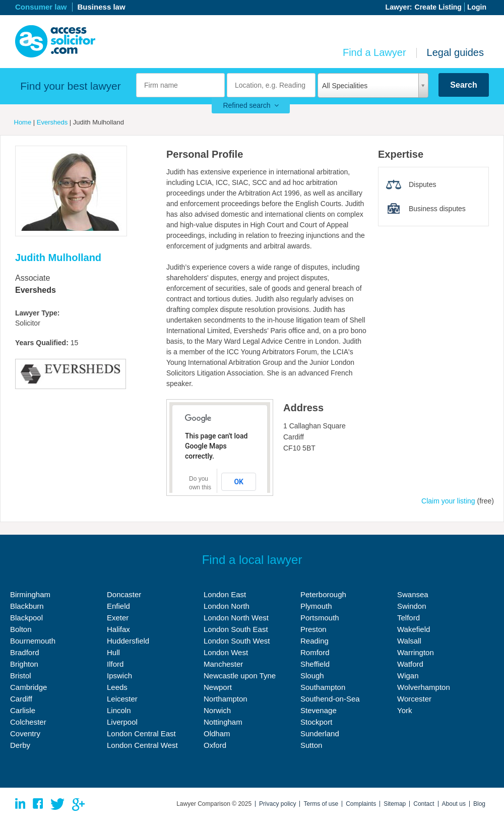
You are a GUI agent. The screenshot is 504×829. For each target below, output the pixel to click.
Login (477, 7)
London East (225, 594)
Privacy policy (277, 804)
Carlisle (23, 710)
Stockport (316, 722)
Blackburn (27, 606)
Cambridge (28, 687)
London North (227, 606)
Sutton (311, 745)
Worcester (414, 699)
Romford (315, 652)
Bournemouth (33, 641)
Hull (113, 652)
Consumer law (41, 7)
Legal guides (455, 52)
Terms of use (321, 804)
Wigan (408, 676)
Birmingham (30, 594)
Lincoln (119, 710)
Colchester (28, 722)
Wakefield (414, 629)
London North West (236, 618)
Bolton (21, 629)
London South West (237, 641)
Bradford (25, 652)
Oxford (215, 745)
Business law (102, 7)
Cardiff (21, 699)
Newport (218, 687)
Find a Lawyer (374, 52)
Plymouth (316, 606)
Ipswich (119, 676)
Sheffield (315, 664)
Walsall (409, 641)
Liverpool (122, 722)
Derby (20, 745)
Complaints (361, 804)
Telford (408, 618)
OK (239, 482)
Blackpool (26, 618)
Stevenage (319, 710)
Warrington (416, 652)
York (404, 710)
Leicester (122, 699)
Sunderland (320, 734)
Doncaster (124, 594)
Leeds (117, 687)
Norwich (217, 710)
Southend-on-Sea (330, 699)
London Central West (142, 745)
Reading (314, 641)
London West (226, 652)
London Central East (141, 734)
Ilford (115, 664)
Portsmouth (320, 618)
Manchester (223, 664)
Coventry (25, 734)
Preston (313, 629)
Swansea (413, 594)
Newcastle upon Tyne (240, 676)
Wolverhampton (424, 687)
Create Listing (438, 7)
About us (454, 804)
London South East (236, 629)
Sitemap (395, 804)
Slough (312, 676)
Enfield (118, 606)
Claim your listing (448, 501)
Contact (424, 804)
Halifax (118, 629)
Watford (410, 664)
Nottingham (223, 722)
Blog (479, 804)
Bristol (21, 676)
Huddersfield (128, 641)
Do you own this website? (201, 487)
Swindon (412, 606)
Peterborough (323, 594)
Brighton (24, 664)
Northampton (226, 699)
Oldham (217, 734)
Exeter (118, 618)
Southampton (323, 687)
